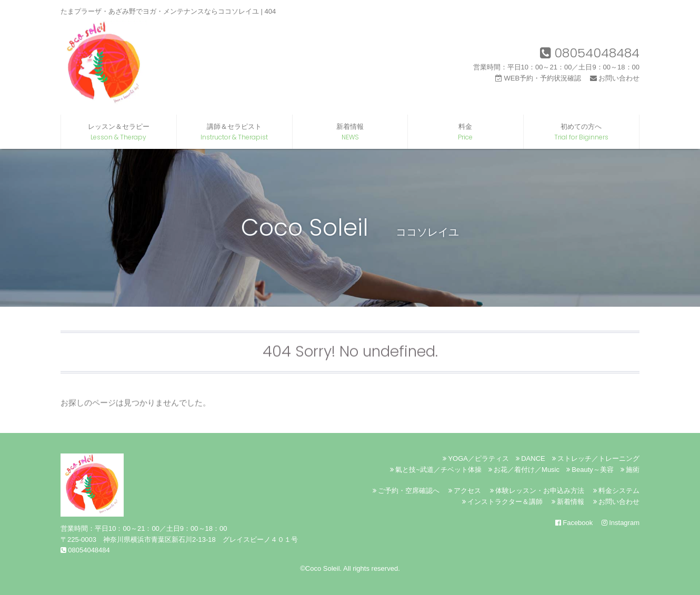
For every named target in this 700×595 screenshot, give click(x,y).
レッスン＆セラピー (119, 132)
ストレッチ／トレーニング (596, 458)
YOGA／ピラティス (476, 458)
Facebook (574, 523)
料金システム (616, 491)
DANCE (531, 458)
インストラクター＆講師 (502, 502)
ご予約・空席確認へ (406, 491)
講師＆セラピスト (234, 132)
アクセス (465, 491)
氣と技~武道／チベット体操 (436, 470)
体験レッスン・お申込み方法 (537, 491)
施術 (630, 470)
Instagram (621, 523)
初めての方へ (581, 132)
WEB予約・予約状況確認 (538, 78)
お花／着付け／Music (524, 470)
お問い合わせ (615, 78)
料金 (466, 132)
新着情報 (350, 132)
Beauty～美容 (590, 470)
